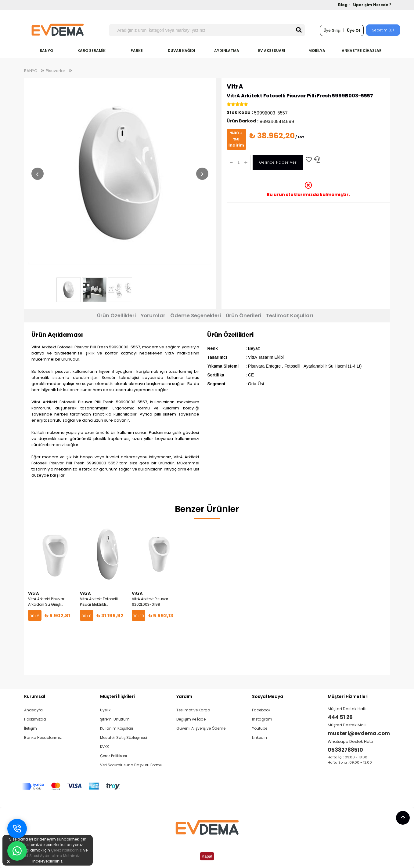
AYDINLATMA (227, 51)
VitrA (235, 86)
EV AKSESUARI (272, 51)
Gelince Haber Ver (278, 162)
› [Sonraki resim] (202, 174)
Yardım (184, 696)
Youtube (260, 728)
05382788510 (345, 750)
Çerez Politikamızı (67, 850)
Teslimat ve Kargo (193, 710)
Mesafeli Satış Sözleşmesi (124, 737)
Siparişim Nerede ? (372, 5)
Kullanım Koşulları (117, 728)
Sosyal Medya (268, 696)
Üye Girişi (332, 30)
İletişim (31, 728)
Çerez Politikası (113, 756)
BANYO (46, 51)
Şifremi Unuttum (115, 719)
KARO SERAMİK (92, 51)
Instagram (262, 719)
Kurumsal (35, 696)
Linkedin (259, 737)
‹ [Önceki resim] (37, 174)
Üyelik (105, 710)
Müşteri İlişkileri (117, 696)
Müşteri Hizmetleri (348, 696)
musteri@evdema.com (359, 733)
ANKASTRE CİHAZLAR (362, 51)
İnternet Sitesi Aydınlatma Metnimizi (48, 856)
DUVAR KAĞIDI (182, 51)
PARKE (137, 51)
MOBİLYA (317, 51)
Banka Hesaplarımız (43, 737)
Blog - (345, 5)
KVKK (104, 747)
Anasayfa (33, 710)
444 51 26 (340, 717)
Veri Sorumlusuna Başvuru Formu (131, 765)
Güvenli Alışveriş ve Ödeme (201, 728)
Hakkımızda (35, 719)
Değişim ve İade (191, 719)
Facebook (261, 710)
